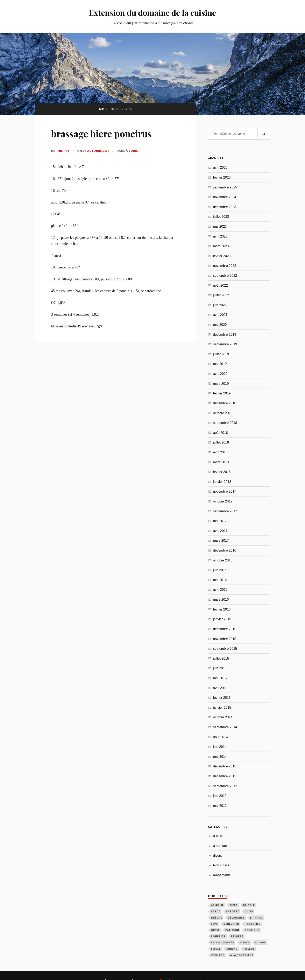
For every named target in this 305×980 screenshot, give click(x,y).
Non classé (221, 865)
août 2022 (220, 285)
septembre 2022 (225, 275)
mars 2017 (221, 540)
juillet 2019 (221, 354)
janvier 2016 (222, 619)
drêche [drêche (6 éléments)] (217, 918)
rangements (222, 875)
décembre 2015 (225, 629)
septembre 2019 (225, 344)
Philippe (63, 151)
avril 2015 (220, 688)
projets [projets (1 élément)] (237, 936)
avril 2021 (220, 315)
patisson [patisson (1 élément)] (232, 930)
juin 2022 (220, 305)
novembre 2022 (225, 266)
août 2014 (220, 737)
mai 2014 (220, 756)
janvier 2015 (222, 707)
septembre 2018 (225, 423)
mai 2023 (220, 226)
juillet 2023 (221, 216)
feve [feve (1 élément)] (214, 924)
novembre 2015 (225, 639)
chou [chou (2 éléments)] (249, 911)
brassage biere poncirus (101, 134)
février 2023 (222, 256)
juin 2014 (220, 747)
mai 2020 (220, 325)
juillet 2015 (221, 658)
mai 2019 (220, 364)
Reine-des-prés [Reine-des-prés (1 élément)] (222, 942)
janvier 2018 (222, 482)
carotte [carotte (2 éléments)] (233, 911)
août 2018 (220, 433)
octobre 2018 (223, 413)
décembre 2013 (225, 766)
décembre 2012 (225, 776)
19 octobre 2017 (96, 151)
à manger (220, 846)
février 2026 (222, 177)
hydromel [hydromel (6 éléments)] (252, 924)
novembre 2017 (225, 491)
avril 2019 (220, 374)
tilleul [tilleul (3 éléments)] (249, 949)
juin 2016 (220, 570)
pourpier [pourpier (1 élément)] (218, 936)
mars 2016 (221, 599)
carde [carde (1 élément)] (216, 911)
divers (217, 855)
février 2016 (222, 609)
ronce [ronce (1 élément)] (245, 942)
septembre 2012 (225, 786)
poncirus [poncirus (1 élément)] (252, 930)
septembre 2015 (225, 648)
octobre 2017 (223, 501)
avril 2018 (220, 452)
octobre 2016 (223, 560)
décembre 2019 (225, 334)
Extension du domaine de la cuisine (152, 12)
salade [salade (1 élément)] (260, 942)
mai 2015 (220, 678)
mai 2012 (220, 806)
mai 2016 (220, 580)
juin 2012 (220, 796)
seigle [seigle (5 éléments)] (216, 949)
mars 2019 (221, 384)
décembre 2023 (225, 207)
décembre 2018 (225, 403)
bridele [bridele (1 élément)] (249, 905)
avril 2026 (220, 167)
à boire (132, 151)
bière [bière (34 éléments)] (233, 905)
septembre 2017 (225, 511)
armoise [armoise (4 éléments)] (217, 905)
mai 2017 (220, 521)
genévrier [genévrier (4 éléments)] (231, 924)
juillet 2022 (221, 295)
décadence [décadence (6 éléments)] (236, 918)
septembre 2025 (225, 187)
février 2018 (222, 472)
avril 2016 (220, 589)
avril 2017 (220, 531)
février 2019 (222, 393)
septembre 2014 (225, 727)
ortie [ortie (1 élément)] (215, 930)
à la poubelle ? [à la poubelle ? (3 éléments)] (242, 955)
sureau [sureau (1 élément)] (232, 949)
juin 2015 (220, 668)
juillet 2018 (221, 442)
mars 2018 (221, 462)
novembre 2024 (225, 197)
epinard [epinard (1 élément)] (256, 918)
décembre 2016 (225, 550)
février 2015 (222, 698)
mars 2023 (221, 246)
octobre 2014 (223, 717)
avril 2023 (220, 236)
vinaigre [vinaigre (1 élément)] (218, 955)
